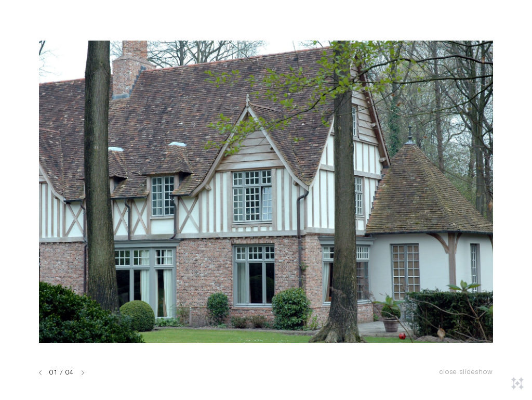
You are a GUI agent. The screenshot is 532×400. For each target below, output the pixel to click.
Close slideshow (466, 373)
